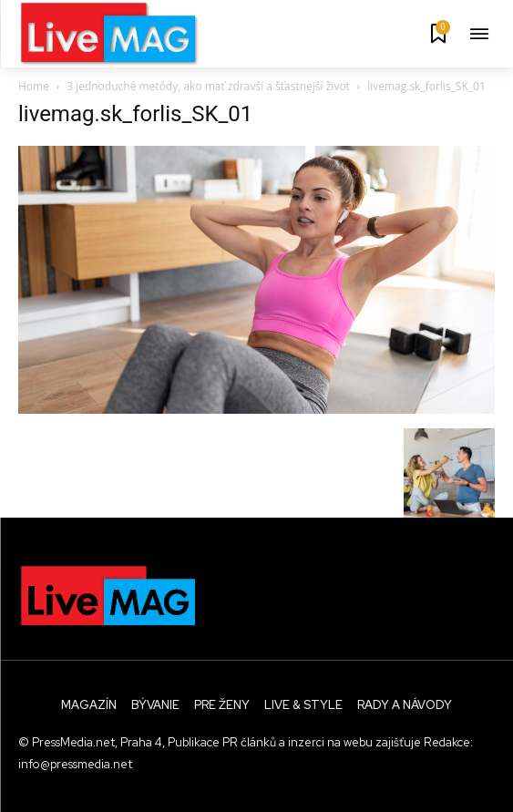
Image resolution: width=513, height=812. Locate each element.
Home (34, 86)
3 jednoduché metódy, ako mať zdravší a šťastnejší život (208, 86)
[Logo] (109, 34)
